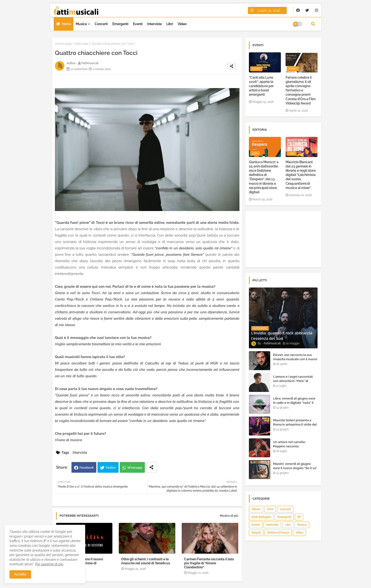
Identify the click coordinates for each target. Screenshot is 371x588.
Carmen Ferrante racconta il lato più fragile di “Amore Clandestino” (209, 563)
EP (299, 517)
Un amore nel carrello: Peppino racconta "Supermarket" (289, 446)
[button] (313, 24)
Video (182, 24)
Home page (63, 44)
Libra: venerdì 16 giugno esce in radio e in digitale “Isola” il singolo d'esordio (294, 403)
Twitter (111, 468)
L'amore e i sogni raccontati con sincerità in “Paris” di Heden (293, 381)
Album (256, 509)
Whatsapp (135, 468)
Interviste (154, 24)
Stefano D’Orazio (278, 533)
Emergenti (120, 24)
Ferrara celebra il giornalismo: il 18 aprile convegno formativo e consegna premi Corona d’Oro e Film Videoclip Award (301, 90)
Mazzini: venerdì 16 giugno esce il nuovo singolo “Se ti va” (295, 466)
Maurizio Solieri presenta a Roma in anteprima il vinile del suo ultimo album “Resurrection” (295, 427)
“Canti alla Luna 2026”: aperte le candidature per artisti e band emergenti (261, 86)
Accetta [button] (20, 574)
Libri (170, 24)
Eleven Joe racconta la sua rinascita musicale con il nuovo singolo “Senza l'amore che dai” (295, 361)
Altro (270, 509)
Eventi (138, 24)
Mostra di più (229, 516)
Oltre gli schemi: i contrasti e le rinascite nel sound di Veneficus (146, 561)
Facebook (87, 468)
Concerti (101, 24)
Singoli (256, 533)
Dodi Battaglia (261, 517)
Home (66, 24)
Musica (81, 24)
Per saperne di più (49, 564)
